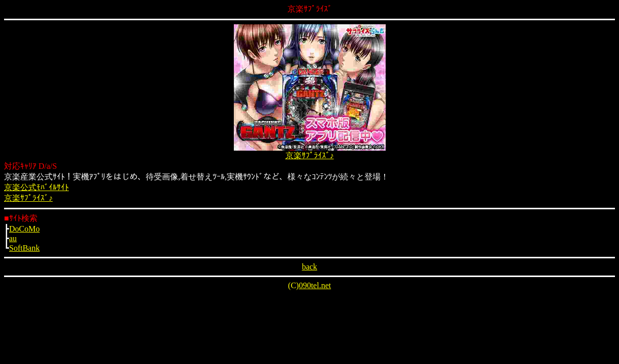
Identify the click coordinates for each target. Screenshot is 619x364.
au (13, 238)
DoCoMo (24, 229)
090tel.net (315, 285)
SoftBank (24, 248)
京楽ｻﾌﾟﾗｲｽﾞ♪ (310, 155)
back (309, 267)
